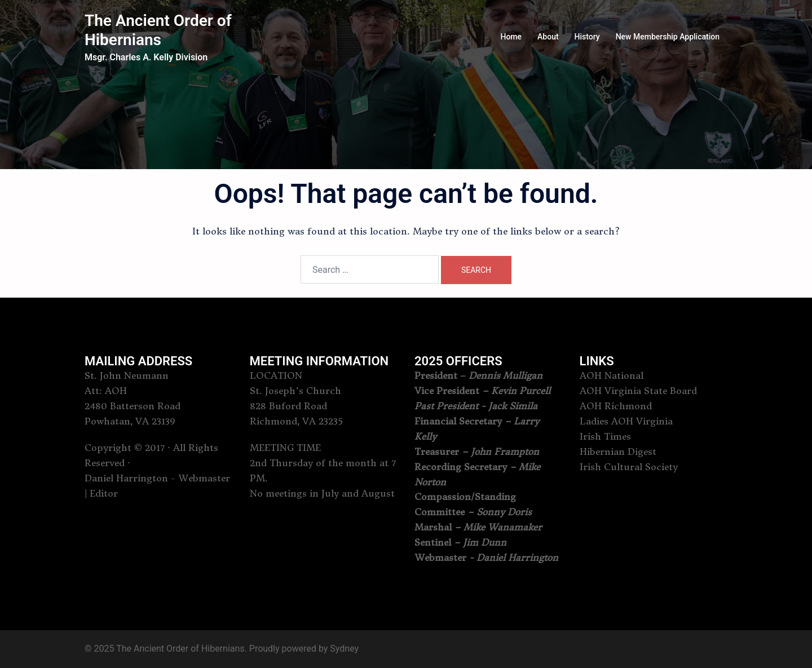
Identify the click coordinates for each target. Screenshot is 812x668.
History (587, 37)
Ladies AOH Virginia (626, 421)
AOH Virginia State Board (638, 391)
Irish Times (605, 436)
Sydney (344, 649)
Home (511, 37)
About (548, 37)
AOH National (612, 375)
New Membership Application (668, 37)
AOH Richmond (616, 406)
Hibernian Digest (618, 452)
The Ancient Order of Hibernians (158, 30)
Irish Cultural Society (629, 467)
